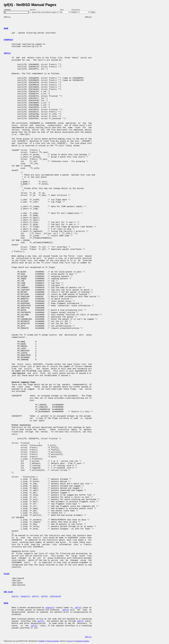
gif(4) (41, 621)
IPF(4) (88, 637)
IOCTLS (7, 53)
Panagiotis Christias (82, 641)
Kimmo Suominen (53, 641)
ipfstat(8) (56, 596)
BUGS (6, 603)
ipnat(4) (25, 596)
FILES (7, 574)
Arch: (63, 10)
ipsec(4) (50, 608)
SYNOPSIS (8, 40)
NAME (6, 29)
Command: (8, 10)
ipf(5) (35, 596)
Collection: (76, 10)
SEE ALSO (8, 592)
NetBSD (42, 641)
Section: (33, 10)
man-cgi (70, 641)
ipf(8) (44, 596)
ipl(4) (15, 596)
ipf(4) (78, 608)
